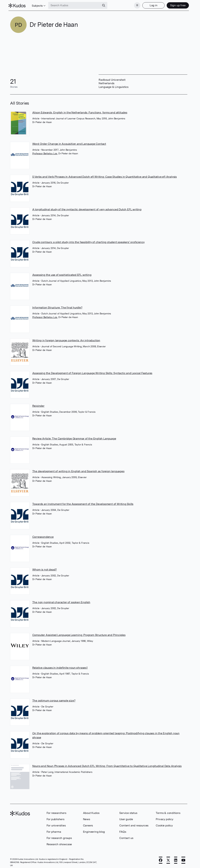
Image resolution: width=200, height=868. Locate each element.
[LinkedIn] (176, 859)
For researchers (56, 812)
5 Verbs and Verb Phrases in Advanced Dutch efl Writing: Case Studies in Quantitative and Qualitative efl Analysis (105, 176)
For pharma (54, 831)
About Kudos (91, 812)
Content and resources (134, 824)
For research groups (59, 837)
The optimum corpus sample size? (54, 699)
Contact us (126, 837)
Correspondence (43, 536)
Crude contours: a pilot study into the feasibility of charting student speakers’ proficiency (89, 241)
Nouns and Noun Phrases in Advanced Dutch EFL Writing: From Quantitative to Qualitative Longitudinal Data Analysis (107, 765)
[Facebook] (161, 859)
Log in (152, 5)
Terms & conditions (168, 812)
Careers (88, 824)
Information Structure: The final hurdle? (57, 306)
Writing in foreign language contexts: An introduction (66, 339)
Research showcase (59, 843)
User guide (126, 818)
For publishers (55, 818)
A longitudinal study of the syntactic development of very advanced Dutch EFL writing (87, 208)
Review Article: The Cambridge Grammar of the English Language (74, 437)
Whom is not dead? (45, 568)
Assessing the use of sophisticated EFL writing (62, 274)
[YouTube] (183, 859)
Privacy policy (164, 818)
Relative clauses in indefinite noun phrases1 (60, 667)
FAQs (123, 831)
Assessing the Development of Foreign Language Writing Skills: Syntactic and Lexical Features (92, 372)
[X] (168, 859)
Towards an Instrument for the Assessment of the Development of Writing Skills (83, 503)
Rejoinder (38, 405)
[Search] (105, 5)
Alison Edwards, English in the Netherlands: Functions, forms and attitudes (80, 111)
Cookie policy (164, 824)
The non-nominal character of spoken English (61, 601)
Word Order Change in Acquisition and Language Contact (69, 143)
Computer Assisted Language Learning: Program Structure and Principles (79, 634)
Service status (128, 812)
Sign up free (176, 5)
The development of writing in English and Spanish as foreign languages (78, 470)
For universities (56, 824)
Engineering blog (94, 831)
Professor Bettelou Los (45, 152)
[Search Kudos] (76, 5)
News (87, 818)
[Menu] (136, 5)
